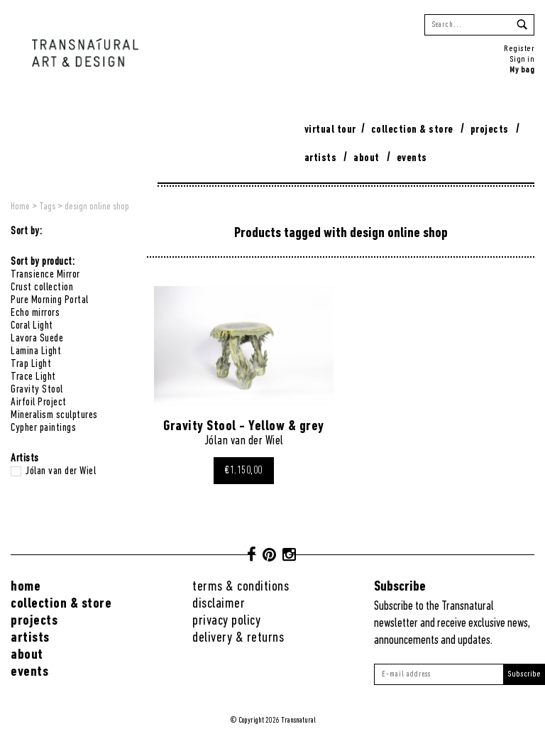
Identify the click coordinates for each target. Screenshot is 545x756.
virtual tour (330, 130)
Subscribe (524, 674)
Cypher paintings (43, 428)
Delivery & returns (238, 638)
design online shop (97, 207)
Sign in (522, 59)
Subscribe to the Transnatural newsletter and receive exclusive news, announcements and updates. (452, 624)
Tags (47, 207)
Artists (321, 158)
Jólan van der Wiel (60, 471)
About (367, 158)
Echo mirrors (35, 313)
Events (412, 158)
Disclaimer (219, 604)
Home (20, 207)
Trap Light (31, 364)
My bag (522, 70)
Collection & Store (412, 130)
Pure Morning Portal (50, 300)
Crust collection (42, 287)
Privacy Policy (226, 621)
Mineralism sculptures (54, 415)
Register (519, 49)
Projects (490, 130)
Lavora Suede (37, 339)
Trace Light (33, 377)
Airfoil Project (39, 402)
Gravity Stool (37, 390)
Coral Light (32, 326)
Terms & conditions (241, 587)
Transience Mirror (45, 275)
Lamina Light (36, 351)
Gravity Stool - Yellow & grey (244, 426)
